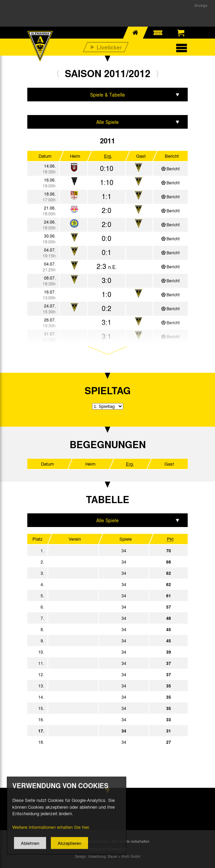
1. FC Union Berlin (98, 618)
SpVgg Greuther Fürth (98, 551)
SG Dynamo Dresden (98, 641)
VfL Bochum (98, 663)
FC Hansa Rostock (98, 742)
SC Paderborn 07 (98, 596)
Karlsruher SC (98, 720)
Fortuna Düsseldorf (98, 573)
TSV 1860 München (98, 607)
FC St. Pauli (98, 584)
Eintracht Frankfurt (98, 562)
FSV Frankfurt (98, 686)
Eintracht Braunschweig (98, 629)
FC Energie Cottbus (98, 697)
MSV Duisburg (98, 652)
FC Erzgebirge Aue (98, 708)
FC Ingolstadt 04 (98, 674)
